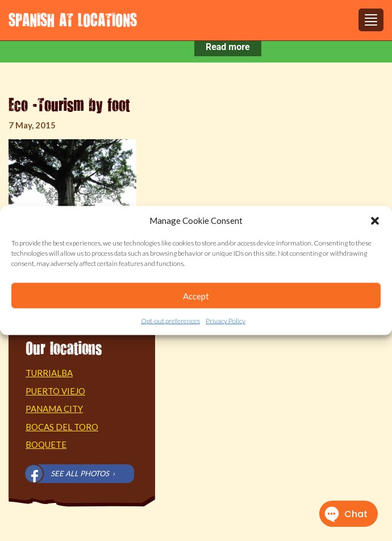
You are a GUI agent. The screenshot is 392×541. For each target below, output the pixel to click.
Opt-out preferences (170, 321)
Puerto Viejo (55, 391)
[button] (375, 220)
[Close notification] (374, 47)
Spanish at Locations (73, 20)
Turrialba (49, 373)
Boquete (46, 444)
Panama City (54, 409)
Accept (196, 296)
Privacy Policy (226, 321)
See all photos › (83, 473)
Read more (228, 47)
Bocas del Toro (62, 427)
